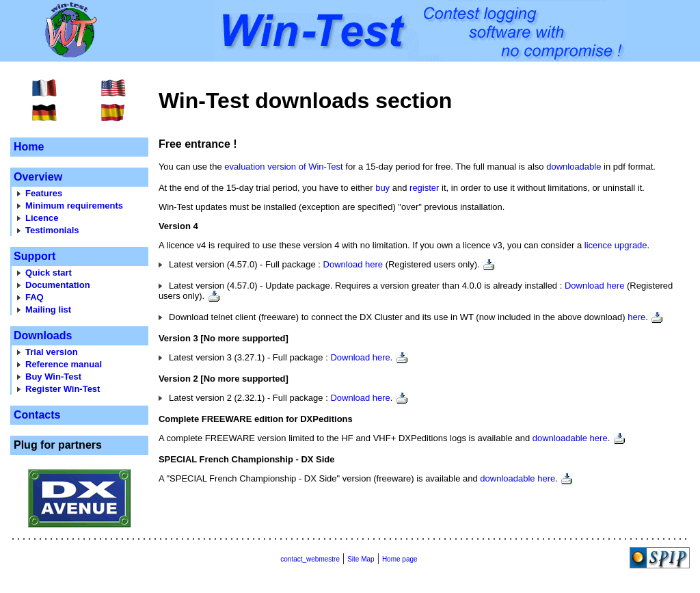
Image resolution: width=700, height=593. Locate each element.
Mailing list (48, 309)
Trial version (52, 352)
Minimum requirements (74, 206)
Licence (42, 218)
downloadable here (570, 438)
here (636, 317)
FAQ (35, 297)
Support (35, 256)
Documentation (58, 285)
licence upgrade (616, 245)
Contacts (37, 415)
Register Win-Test (63, 389)
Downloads (43, 335)
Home (29, 147)
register (424, 188)
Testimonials (52, 230)
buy (382, 188)
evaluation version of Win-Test (283, 167)
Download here (353, 264)
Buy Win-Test (53, 377)
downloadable (574, 167)
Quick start (49, 273)
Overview (38, 177)
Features (44, 193)
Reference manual (64, 364)
